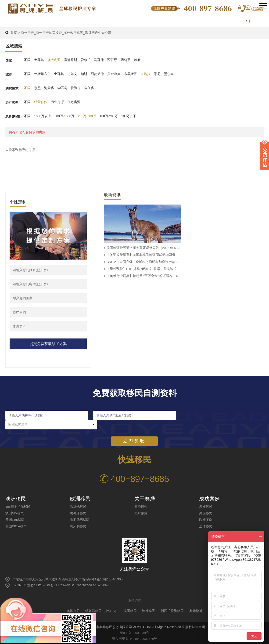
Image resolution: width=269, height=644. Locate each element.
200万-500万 (88, 116)
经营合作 (41, 102)
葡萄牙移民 (78, 513)
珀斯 (84, 74)
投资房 (76, 88)
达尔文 (72, 74)
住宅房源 (74, 102)
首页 (14, 33)
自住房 (89, 88)
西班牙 (112, 60)
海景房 (49, 88)
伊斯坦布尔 (42, 74)
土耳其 (39, 60)
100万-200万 (110, 116)
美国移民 (206, 513)
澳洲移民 (206, 507)
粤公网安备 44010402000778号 (134, 639)
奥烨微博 (196, 611)
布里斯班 (130, 74)
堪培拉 (145, 74)
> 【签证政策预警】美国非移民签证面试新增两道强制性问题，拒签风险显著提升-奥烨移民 (142, 255)
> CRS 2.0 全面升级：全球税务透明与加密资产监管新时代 (142, 262)
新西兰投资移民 (172, 611)
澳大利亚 (54, 60)
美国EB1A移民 (16, 526)
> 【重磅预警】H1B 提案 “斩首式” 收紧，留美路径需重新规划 (142, 269)
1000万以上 (43, 116)
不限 (27, 60)
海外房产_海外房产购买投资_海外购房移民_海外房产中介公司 (66, 33)
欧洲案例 (206, 520)
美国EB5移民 (15, 520)
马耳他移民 (78, 507)
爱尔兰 (86, 60)
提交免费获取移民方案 (48, 344)
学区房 (62, 88)
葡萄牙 (126, 60)
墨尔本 (169, 74)
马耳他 (99, 60)
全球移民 (206, 526)
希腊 (137, 60)
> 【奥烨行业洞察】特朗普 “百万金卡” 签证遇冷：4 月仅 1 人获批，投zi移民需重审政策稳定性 (142, 276)
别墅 (37, 88)
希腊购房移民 (80, 520)
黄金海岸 (114, 74)
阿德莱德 (97, 74)
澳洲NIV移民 (15, 513)
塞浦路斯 (71, 60)
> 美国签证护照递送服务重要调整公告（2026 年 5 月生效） (142, 248)
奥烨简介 (141, 507)
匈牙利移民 (78, 526)
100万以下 (130, 116)
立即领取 (134, 432)
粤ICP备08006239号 (135, 633)
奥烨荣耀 (141, 513)
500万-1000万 (65, 116)
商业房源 (57, 102)
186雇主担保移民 (18, 507)
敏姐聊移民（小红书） (102, 611)
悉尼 (157, 74)
